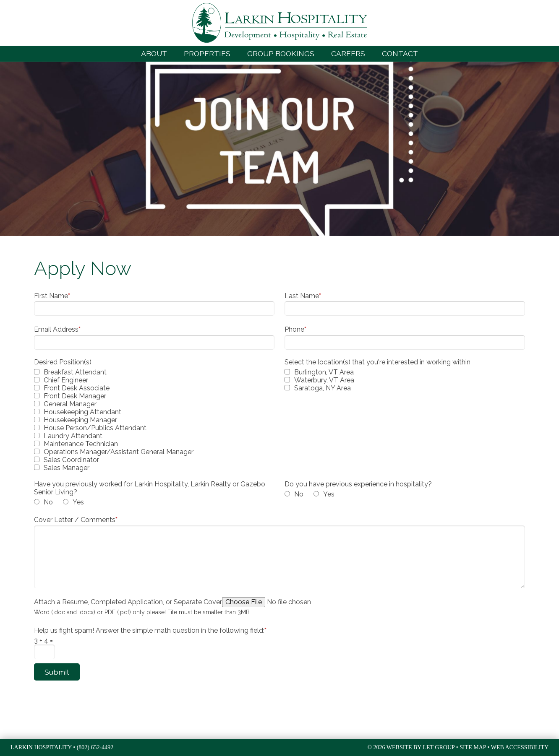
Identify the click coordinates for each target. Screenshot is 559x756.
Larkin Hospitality (280, 23)
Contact (400, 53)
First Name (52, 296)
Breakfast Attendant (75, 372)
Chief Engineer (66, 380)
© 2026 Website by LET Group (411, 747)
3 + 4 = (43, 640)
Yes (78, 502)
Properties (207, 53)
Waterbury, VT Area (324, 380)
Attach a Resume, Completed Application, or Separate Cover (128, 602)
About (154, 53)
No (48, 502)
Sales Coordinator (71, 460)
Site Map (473, 747)
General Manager (70, 404)
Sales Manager (67, 468)
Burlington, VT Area (324, 372)
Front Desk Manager (75, 396)
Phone (295, 329)
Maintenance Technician (81, 444)
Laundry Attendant (73, 436)
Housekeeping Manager (80, 420)
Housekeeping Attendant (82, 412)
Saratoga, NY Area (323, 388)
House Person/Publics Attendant (95, 428)
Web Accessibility (520, 747)
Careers (348, 53)
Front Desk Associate (77, 388)
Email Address (57, 329)
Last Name (303, 296)
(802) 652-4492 (95, 747)
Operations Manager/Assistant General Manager (119, 452)
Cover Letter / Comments (76, 520)
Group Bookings (281, 53)
